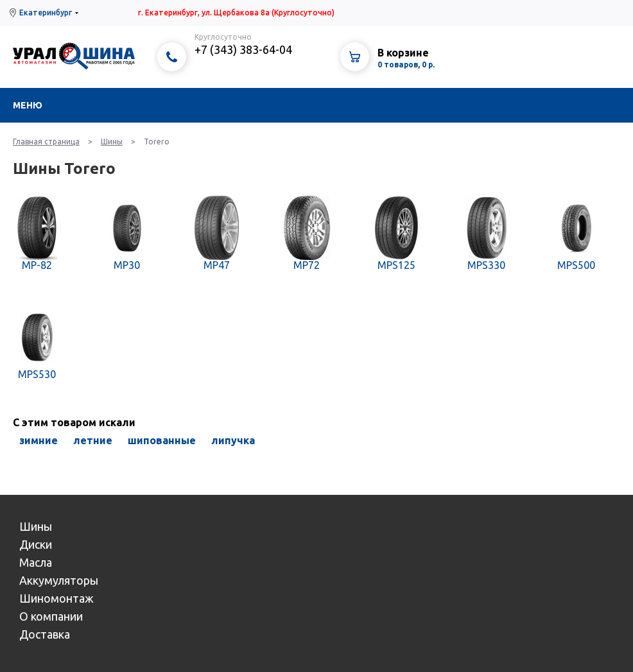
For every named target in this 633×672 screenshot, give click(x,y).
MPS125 (396, 265)
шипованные (162, 440)
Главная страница (46, 142)
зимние (39, 440)
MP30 (127, 265)
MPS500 (576, 265)
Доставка (45, 634)
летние (93, 440)
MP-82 (37, 265)
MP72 (307, 265)
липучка (233, 440)
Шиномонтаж (56, 598)
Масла (36, 562)
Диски (36, 544)
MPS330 (486, 265)
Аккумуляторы (59, 580)
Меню (28, 105)
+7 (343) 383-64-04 (243, 49)
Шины (112, 142)
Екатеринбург (46, 13)
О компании (51, 616)
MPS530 (37, 374)
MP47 (217, 265)
